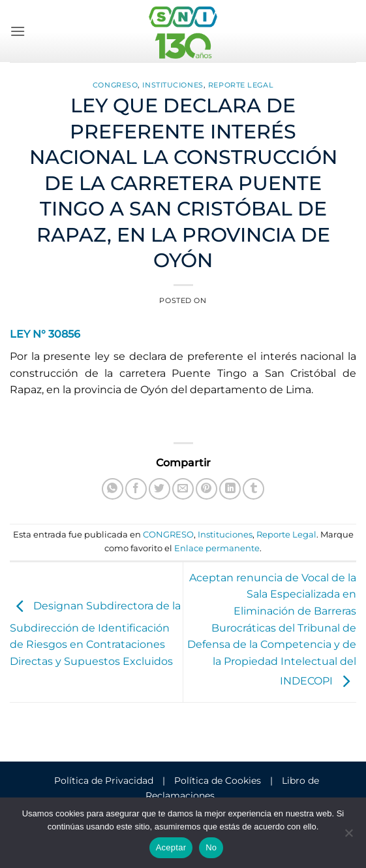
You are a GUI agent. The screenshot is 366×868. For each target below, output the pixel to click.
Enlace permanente (217, 548)
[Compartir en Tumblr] (253, 489)
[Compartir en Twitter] (160, 489)
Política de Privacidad (104, 780)
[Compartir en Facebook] (136, 489)
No (211, 847)
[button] (18, 31)
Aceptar (171, 847)
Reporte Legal (241, 85)
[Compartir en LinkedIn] (230, 489)
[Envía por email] (183, 489)
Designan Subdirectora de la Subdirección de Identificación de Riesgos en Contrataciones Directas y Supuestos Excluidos (95, 634)
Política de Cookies (218, 780)
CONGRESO (115, 85)
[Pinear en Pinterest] (206, 489)
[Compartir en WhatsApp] (113, 489)
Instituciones (173, 85)
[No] (348, 837)
